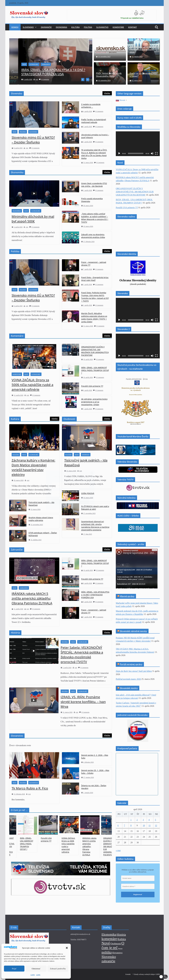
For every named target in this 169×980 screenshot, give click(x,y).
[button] (164, 977)
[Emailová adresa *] (85, 493)
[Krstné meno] (85, 485)
